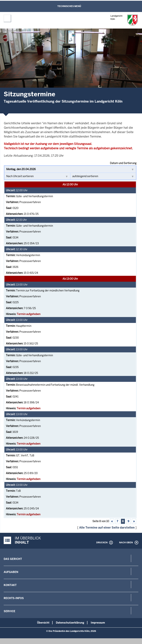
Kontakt (10, 585)
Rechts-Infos (14, 598)
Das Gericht (13, 559)
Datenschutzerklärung (70, 623)
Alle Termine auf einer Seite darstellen (107, 528)
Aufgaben (11, 572)
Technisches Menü (69, 6)
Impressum (98, 623)
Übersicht (43, 623)
